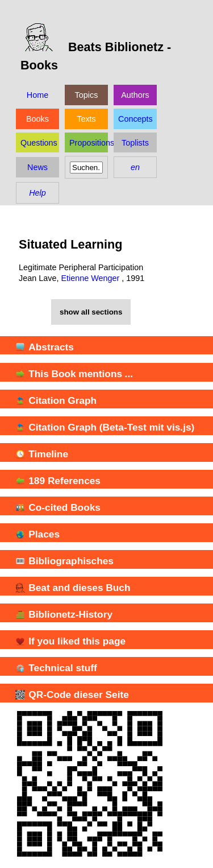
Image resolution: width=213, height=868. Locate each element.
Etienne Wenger (90, 278)
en (135, 167)
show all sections (91, 312)
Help (37, 193)
